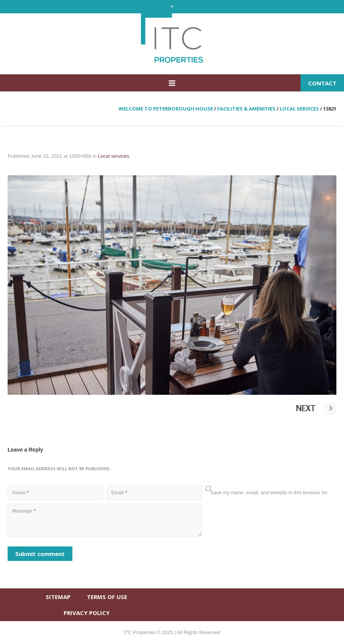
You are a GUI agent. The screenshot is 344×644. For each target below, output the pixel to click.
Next (306, 408)
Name (20, 493)
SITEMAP (58, 597)
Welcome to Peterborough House (166, 109)
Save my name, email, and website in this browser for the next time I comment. (269, 496)
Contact (322, 83)
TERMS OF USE (107, 597)
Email (119, 493)
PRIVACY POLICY (87, 613)
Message (24, 511)
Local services (299, 109)
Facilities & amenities (246, 109)
